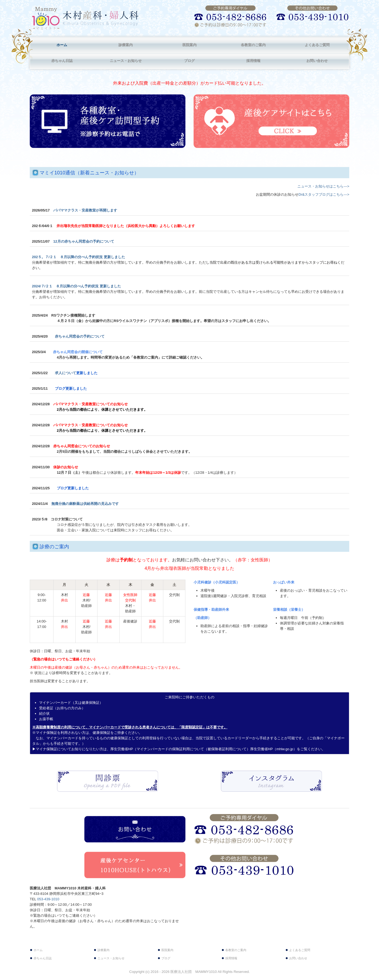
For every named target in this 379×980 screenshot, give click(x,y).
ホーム (62, 45)
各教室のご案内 (253, 45)
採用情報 (253, 61)
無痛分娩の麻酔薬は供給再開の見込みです (87, 504)
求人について (76, 373)
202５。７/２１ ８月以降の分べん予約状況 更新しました (79, 257)
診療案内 (126, 45)
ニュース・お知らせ (126, 61)
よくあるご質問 (317, 45)
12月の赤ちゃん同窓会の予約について (84, 241)
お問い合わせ (317, 61)
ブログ (189, 61)
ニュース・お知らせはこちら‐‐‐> (323, 186)
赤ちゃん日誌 (62, 61)
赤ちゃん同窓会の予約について (80, 336)
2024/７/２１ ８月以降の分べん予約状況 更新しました (76, 286)
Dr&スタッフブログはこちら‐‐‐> (324, 194)
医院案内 (189, 45)
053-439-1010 (48, 899)
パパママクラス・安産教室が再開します (85, 210)
